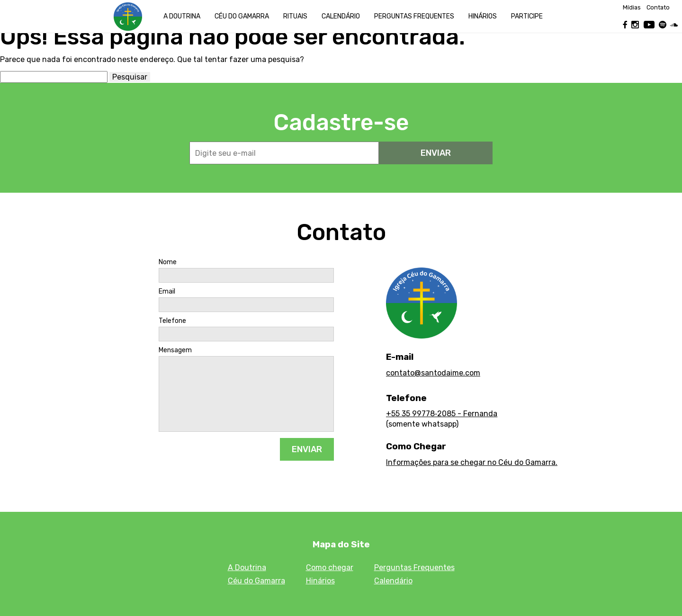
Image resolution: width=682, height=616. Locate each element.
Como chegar (330, 567)
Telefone (172, 321)
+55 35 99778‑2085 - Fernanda (442, 414)
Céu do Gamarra (242, 16)
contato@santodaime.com (433, 373)
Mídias (632, 8)
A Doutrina (182, 16)
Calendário (341, 16)
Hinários (483, 16)
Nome (168, 262)
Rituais (295, 16)
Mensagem (175, 350)
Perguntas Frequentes (414, 567)
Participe (527, 16)
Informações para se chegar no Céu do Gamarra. (472, 462)
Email (167, 292)
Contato (658, 8)
